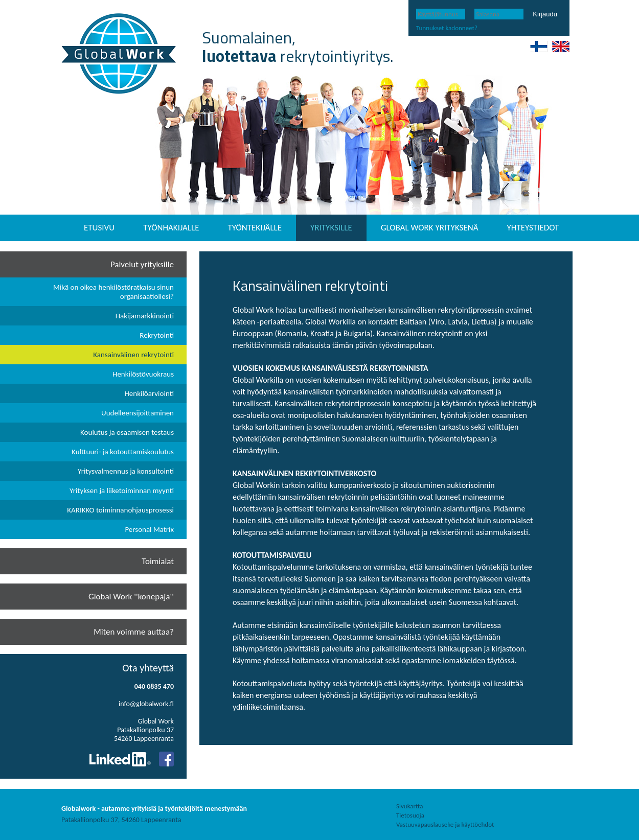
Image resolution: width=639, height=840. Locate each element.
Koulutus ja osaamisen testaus (127, 432)
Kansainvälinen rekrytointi (133, 355)
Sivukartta (409, 806)
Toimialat (158, 561)
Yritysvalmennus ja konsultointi (126, 471)
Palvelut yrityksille (142, 264)
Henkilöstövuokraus (143, 374)
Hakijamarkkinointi (145, 316)
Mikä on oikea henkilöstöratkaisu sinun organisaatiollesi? (113, 292)
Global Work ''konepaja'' (131, 597)
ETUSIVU (99, 228)
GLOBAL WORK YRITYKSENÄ (430, 228)
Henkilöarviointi (149, 393)
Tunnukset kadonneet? (447, 28)
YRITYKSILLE (331, 228)
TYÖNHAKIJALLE (171, 228)
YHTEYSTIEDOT (533, 228)
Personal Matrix (149, 529)
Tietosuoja (410, 815)
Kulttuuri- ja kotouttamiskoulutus (123, 452)
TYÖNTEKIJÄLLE (255, 228)
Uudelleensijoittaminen (138, 413)
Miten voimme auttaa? (134, 632)
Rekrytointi (157, 335)
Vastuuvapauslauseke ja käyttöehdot (445, 824)
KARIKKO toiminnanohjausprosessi (120, 510)
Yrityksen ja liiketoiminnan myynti (122, 491)
